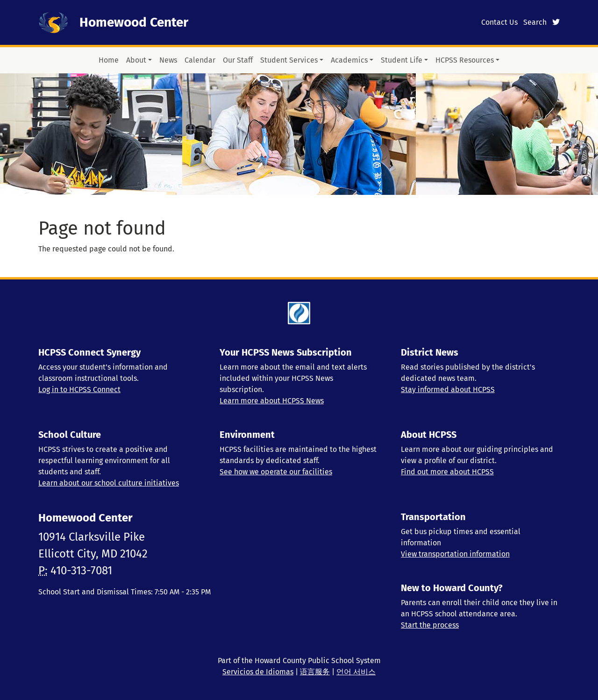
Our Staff (238, 60)
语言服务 (315, 672)
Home (109, 60)
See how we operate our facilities (276, 472)
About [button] (136, 60)
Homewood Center (134, 22)
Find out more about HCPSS (447, 472)
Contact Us (499, 22)
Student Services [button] (289, 60)
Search (535, 22)
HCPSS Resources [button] (465, 60)
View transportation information (455, 554)
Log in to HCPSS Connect (79, 389)
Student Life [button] (402, 60)
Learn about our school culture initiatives (109, 483)
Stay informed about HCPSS (448, 389)
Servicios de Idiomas (258, 672)
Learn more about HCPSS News (272, 401)
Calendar (200, 60)
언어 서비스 (356, 672)
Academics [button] (349, 60)
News (168, 60)
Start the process (430, 625)
